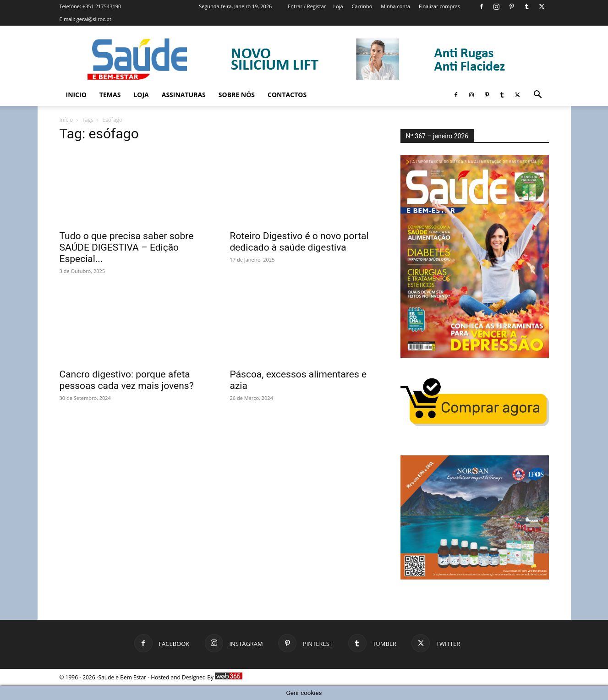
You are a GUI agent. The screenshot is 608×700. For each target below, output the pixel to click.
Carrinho (362, 6)
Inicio (76, 95)
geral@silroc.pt (94, 19)
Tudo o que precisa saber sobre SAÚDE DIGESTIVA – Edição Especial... (127, 247)
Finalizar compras (439, 6)
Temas (110, 95)
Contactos (287, 95)
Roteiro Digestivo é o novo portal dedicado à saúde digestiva (299, 242)
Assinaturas (184, 95)
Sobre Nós (237, 95)
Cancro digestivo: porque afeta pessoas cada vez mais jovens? (127, 380)
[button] (538, 96)
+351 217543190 (102, 6)
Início (66, 120)
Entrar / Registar (307, 6)
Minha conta (395, 6)
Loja (338, 6)
